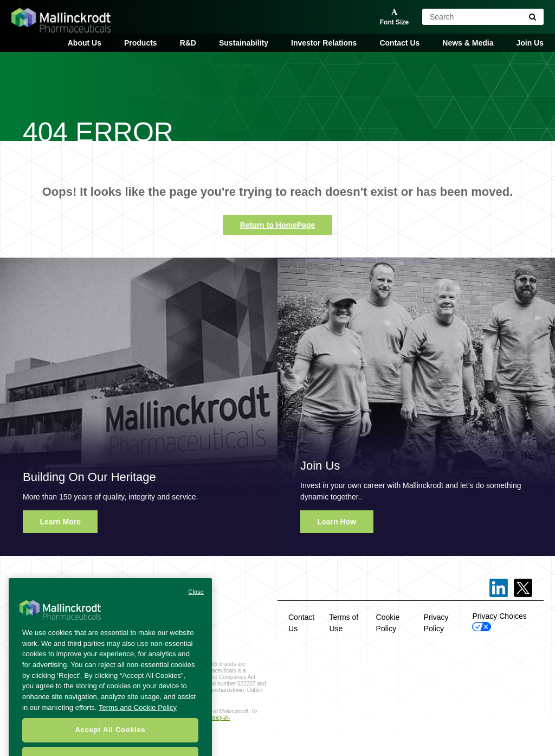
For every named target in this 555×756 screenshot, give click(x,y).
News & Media (468, 43)
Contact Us (399, 43)
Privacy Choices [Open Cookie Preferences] (499, 622)
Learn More (60, 522)
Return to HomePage (277, 225)
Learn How (337, 522)
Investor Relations (324, 43)
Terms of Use (344, 623)
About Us (85, 43)
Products (141, 43)
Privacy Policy (436, 623)
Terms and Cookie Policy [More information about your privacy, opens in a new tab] (138, 715)
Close (196, 599)
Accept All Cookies (110, 737)
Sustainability (244, 43)
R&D (188, 43)
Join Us (530, 43)
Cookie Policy (388, 623)
